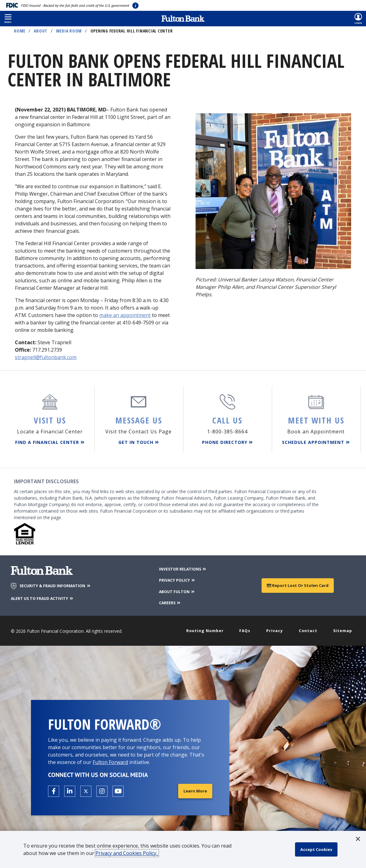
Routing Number (207, 629)
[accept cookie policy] (318, 849)
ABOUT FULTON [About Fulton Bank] (176, 589)
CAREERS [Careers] (169, 600)
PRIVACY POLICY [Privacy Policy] (176, 578)
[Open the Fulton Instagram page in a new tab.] (102, 789)
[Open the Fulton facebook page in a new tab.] (54, 789)
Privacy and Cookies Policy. (129, 853)
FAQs (247, 629)
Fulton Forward (110, 760)
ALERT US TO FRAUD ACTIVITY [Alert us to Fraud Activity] (47, 596)
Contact (308, 629)
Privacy (275, 629)
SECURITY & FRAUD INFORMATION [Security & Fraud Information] (60, 584)
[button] (8, 19)
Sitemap (342, 629)
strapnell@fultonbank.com (46, 357)
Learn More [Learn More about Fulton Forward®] (194, 789)
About (41, 31)
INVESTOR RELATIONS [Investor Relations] (183, 567)
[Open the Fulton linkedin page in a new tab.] (70, 789)
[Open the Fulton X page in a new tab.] (86, 789)
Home (20, 31)
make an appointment (125, 315)
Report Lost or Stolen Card (298, 583)
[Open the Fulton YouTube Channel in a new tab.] (118, 789)
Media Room (69, 31)
